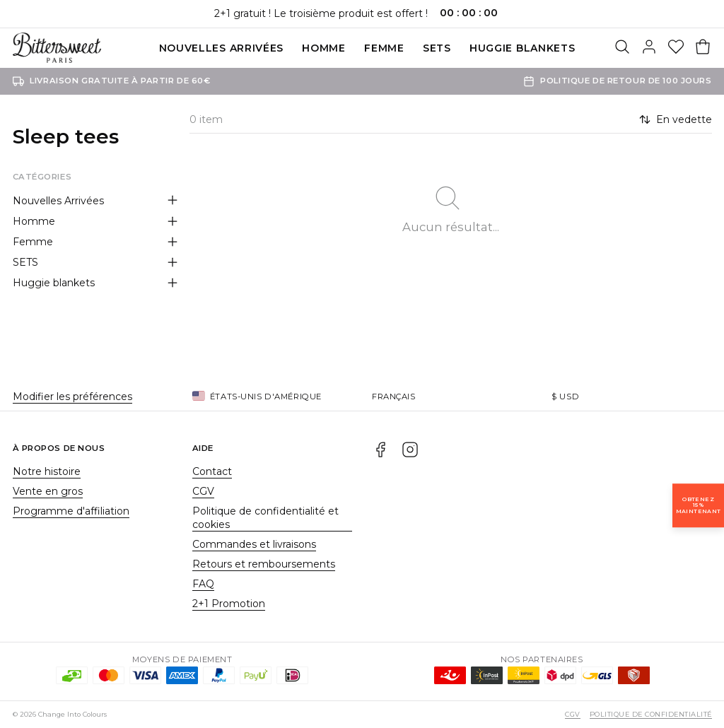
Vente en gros (48, 491)
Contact (212, 471)
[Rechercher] (622, 48)
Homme (324, 48)
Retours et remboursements (264, 564)
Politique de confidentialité (650, 714)
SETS (437, 48)
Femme (384, 48)
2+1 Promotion (229, 604)
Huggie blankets (522, 48)
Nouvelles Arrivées (222, 48)
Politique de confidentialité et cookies (265, 518)
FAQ (203, 584)
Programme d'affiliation (71, 511)
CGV (203, 491)
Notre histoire (47, 471)
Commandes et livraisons (254, 544)
